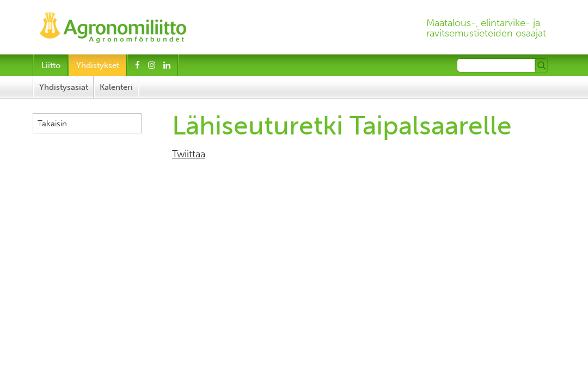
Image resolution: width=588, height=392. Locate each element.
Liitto (51, 65)
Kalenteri (116, 87)
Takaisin (52, 124)
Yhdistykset (98, 65)
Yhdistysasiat (64, 87)
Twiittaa (189, 154)
